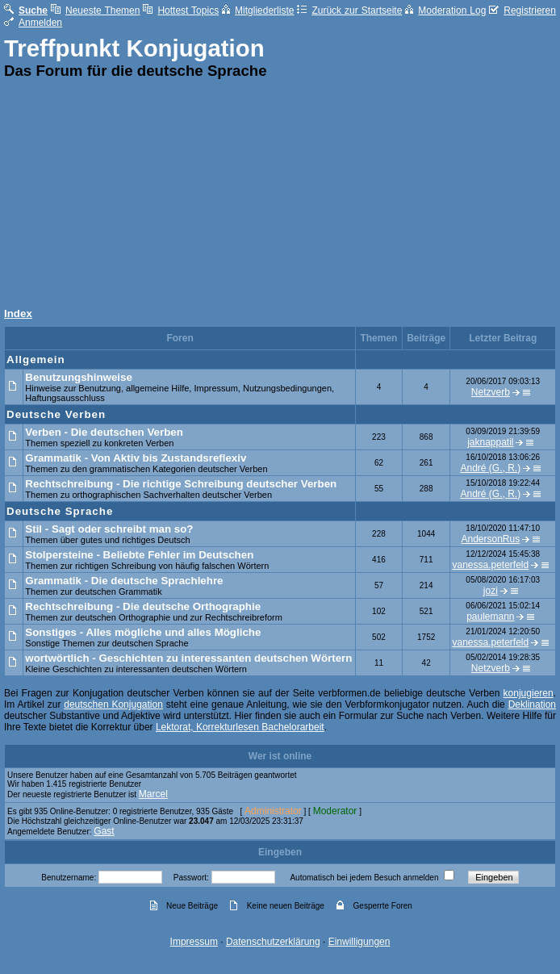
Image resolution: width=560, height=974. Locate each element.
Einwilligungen (359, 942)
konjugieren (529, 693)
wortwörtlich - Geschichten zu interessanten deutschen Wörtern (188, 658)
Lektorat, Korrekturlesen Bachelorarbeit (240, 727)
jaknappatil (490, 442)
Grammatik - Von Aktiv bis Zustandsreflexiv (136, 458)
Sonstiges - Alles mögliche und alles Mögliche (143, 632)
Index (18, 314)
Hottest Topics (181, 10)
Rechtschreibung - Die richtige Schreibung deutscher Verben (181, 484)
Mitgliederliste (258, 10)
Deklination (532, 704)
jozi (491, 591)
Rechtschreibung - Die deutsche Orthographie (143, 606)
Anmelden (33, 23)
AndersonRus (490, 539)
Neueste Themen (95, 10)
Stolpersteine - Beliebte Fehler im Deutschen (139, 555)
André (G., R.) (491, 468)
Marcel (153, 794)
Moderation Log (445, 10)
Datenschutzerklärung (273, 942)
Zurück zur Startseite (349, 10)
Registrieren (522, 10)
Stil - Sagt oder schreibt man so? (109, 529)
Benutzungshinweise (79, 377)
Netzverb (491, 392)
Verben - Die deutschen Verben (104, 432)
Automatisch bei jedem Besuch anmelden (364, 878)
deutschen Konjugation (113, 704)
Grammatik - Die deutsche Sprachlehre (124, 581)
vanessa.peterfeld (490, 565)
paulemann (490, 617)
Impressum (194, 942)
